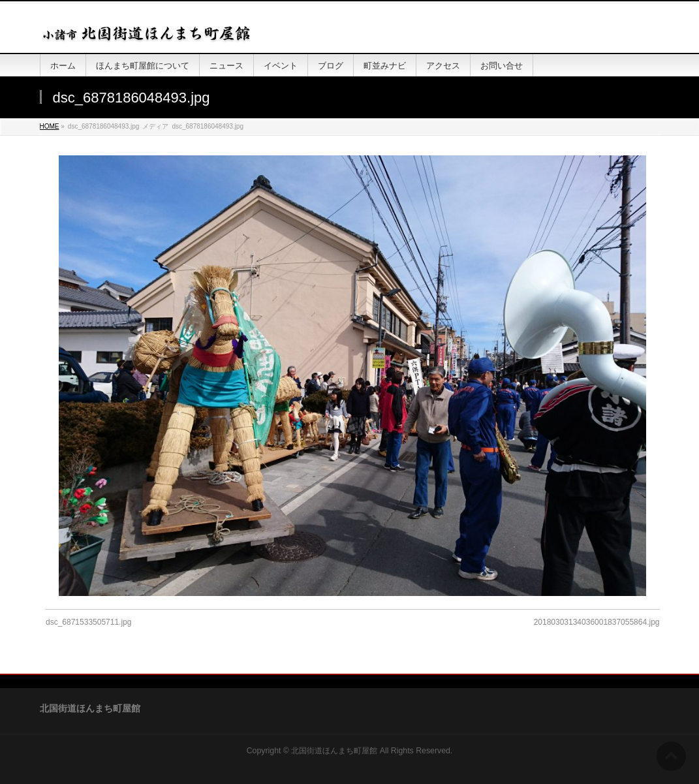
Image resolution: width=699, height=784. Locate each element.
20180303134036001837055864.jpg (597, 622)
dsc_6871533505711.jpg (88, 622)
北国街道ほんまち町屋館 (334, 751)
